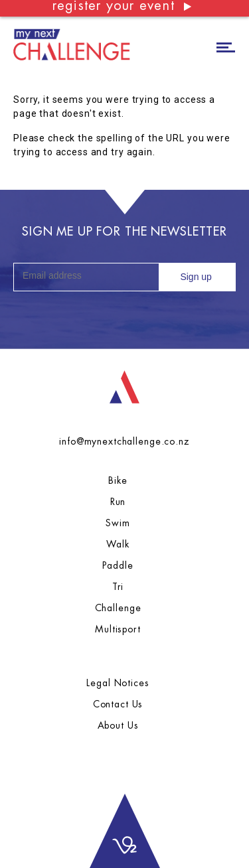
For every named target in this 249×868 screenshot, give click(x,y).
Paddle (118, 565)
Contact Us (118, 704)
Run (118, 502)
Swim (118, 523)
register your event (123, 6)
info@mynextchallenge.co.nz (124, 441)
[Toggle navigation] (226, 46)
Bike (118, 480)
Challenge (118, 608)
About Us (118, 725)
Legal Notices (118, 683)
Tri (118, 587)
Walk (118, 544)
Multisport (118, 629)
